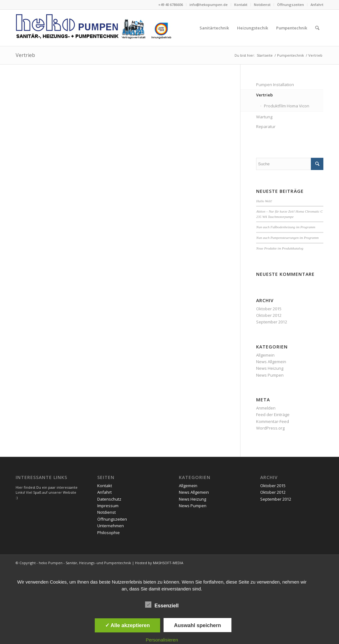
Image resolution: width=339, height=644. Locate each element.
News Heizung (270, 368)
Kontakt (241, 5)
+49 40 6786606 (171, 5)
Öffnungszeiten (291, 5)
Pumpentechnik (291, 55)
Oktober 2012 (269, 315)
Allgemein (265, 355)
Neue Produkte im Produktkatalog (280, 248)
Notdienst (262, 5)
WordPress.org (270, 428)
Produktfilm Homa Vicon (287, 106)
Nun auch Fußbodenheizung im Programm (286, 227)
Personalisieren (162, 640)
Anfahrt (317, 5)
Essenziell (162, 605)
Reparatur (266, 126)
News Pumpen (270, 375)
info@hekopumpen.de (209, 5)
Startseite (265, 55)
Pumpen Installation (275, 85)
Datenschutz (109, 499)
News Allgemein (271, 362)
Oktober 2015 (269, 309)
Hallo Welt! (264, 201)
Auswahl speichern (197, 625)
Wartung (264, 117)
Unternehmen (111, 526)
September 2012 (272, 322)
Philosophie (109, 533)
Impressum (108, 506)
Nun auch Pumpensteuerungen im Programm (287, 238)
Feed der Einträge (273, 415)
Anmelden (266, 408)
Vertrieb (25, 55)
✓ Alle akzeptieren (128, 625)
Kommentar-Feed (273, 421)
